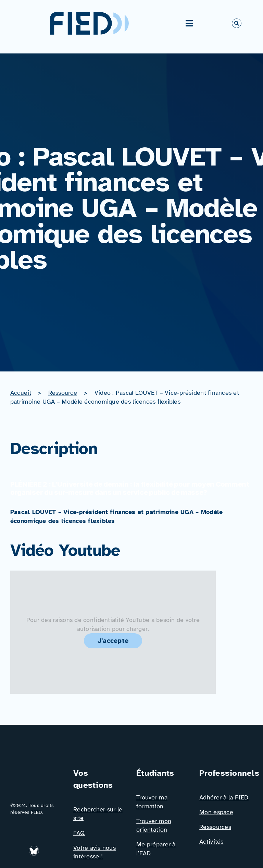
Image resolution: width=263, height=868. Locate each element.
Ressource (63, 393)
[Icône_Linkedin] (18, 848)
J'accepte (113, 641)
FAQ (79, 833)
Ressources (215, 827)
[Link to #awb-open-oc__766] (237, 23)
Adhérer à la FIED (224, 797)
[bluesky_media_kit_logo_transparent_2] (35, 848)
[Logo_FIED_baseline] (37, 770)
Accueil (21, 393)
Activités (211, 842)
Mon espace (216, 812)
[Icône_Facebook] (50, 848)
